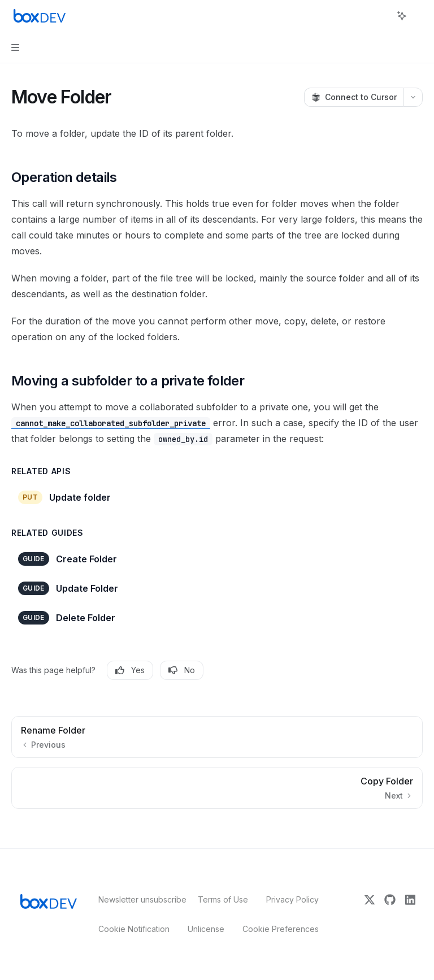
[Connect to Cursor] (354, 97)
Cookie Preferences (281, 929)
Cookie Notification (134, 929)
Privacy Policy (292, 899)
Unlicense (206, 929)
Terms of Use (223, 899)
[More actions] (419, 16)
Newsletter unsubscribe (139, 899)
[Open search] (381, 16)
